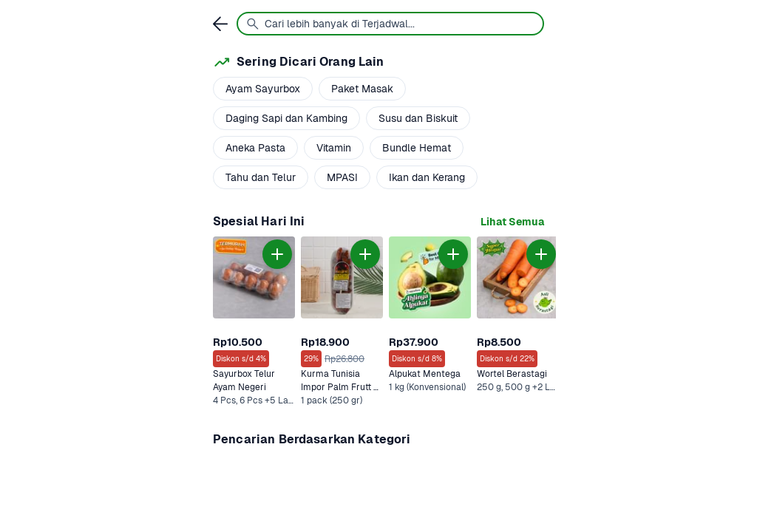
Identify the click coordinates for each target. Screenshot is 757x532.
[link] (512, 222)
